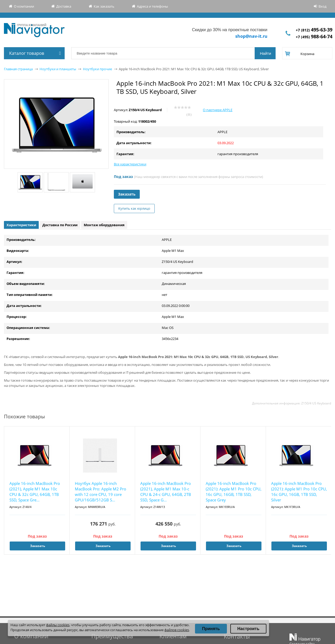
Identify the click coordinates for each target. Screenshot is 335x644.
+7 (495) (314, 37)
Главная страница (18, 69)
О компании (24, 6)
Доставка (64, 6)
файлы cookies (58, 625)
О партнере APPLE (218, 110)
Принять (211, 629)
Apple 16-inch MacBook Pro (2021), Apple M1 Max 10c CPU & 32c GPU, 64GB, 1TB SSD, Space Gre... (35, 492)
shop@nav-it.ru (251, 36)
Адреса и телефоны (152, 6)
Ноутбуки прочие (97, 69)
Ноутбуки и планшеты (58, 69)
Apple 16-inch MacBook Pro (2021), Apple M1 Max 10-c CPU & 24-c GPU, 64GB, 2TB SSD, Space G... (166, 492)
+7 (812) (314, 30)
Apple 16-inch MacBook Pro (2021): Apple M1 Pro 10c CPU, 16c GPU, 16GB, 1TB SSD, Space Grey (234, 492)
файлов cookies (177, 630)
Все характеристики (130, 164)
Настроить (248, 629)
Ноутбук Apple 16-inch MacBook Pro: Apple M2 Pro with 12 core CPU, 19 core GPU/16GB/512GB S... (100, 492)
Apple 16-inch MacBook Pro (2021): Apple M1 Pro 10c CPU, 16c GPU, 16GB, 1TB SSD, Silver (299, 492)
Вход (322, 6)
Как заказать (104, 6)
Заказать (127, 194)
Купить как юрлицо (134, 208)
